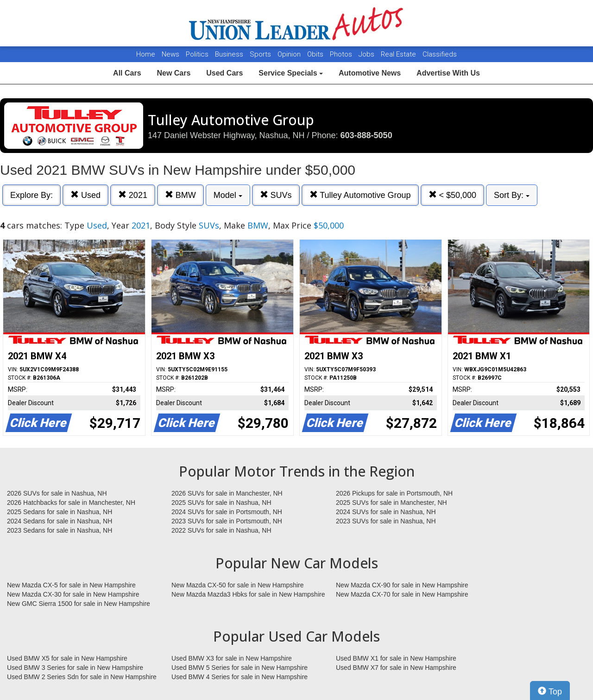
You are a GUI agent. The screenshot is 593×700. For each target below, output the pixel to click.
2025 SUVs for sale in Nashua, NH (221, 503)
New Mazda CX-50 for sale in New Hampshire (238, 585)
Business (230, 54)
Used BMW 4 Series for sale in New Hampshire (240, 677)
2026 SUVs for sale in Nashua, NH (57, 493)
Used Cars (224, 73)
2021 (133, 195)
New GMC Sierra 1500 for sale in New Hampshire (79, 604)
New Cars (173, 73)
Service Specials (291, 73)
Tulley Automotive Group (360, 195)
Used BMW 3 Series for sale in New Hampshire (75, 668)
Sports (261, 54)
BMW (180, 195)
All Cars (127, 73)
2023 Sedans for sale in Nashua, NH (60, 530)
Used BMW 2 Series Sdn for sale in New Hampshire (82, 677)
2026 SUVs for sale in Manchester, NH (227, 493)
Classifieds (440, 54)
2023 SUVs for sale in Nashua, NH (386, 521)
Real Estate (399, 54)
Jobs (367, 54)
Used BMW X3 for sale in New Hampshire (232, 658)
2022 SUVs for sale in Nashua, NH (221, 530)
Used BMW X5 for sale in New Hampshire (67, 658)
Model (228, 195)
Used (85, 195)
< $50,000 (453, 195)
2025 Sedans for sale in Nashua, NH (60, 512)
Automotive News (370, 73)
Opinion (290, 54)
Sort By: (512, 195)
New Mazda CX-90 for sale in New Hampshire (402, 585)
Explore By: (32, 195)
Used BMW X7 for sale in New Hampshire (396, 668)
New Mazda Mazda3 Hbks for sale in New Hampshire (248, 594)
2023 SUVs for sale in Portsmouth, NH (227, 521)
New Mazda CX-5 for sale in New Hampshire (71, 585)
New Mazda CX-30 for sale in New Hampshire (73, 594)
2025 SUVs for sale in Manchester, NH (391, 503)
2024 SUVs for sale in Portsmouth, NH (227, 512)
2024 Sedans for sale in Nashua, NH (60, 521)
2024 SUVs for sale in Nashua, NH (386, 512)
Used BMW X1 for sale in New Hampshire (396, 658)
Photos (342, 54)
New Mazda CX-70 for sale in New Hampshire (402, 594)
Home (146, 54)
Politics (197, 54)
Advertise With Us (448, 73)
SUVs (276, 195)
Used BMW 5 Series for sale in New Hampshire (240, 668)
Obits (316, 54)
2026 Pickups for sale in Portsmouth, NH (394, 493)
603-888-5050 (366, 135)
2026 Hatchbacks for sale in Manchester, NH (71, 503)
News (170, 54)
